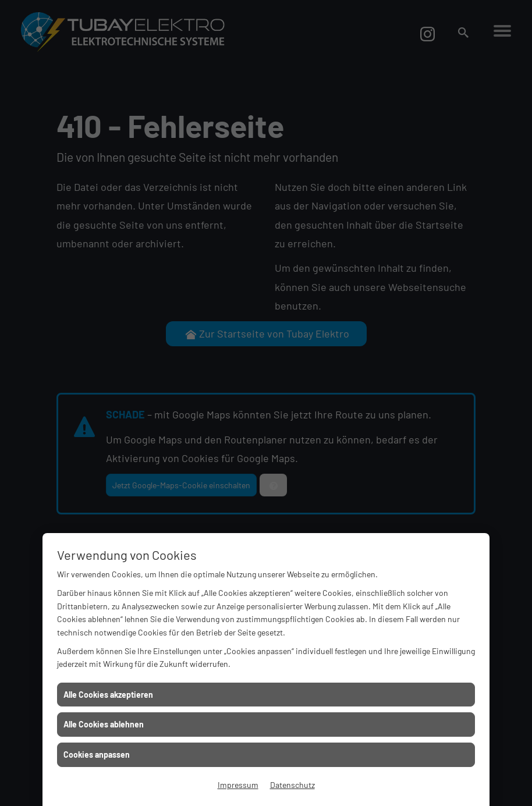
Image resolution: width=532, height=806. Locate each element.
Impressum (238, 785)
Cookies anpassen (97, 754)
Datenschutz (292, 785)
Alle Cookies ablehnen (104, 724)
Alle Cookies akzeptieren (108, 695)
